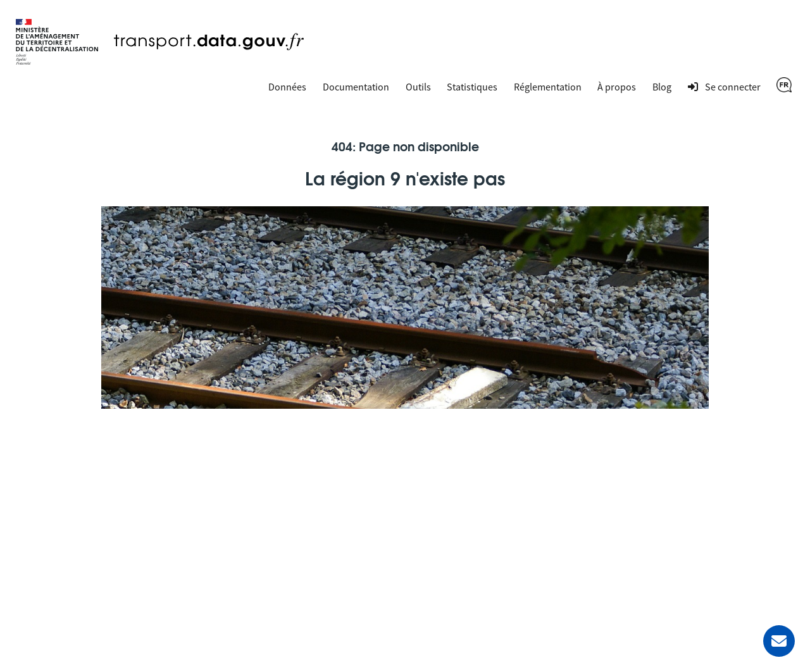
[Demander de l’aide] (779, 641)
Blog (662, 87)
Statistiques (472, 87)
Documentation (356, 87)
